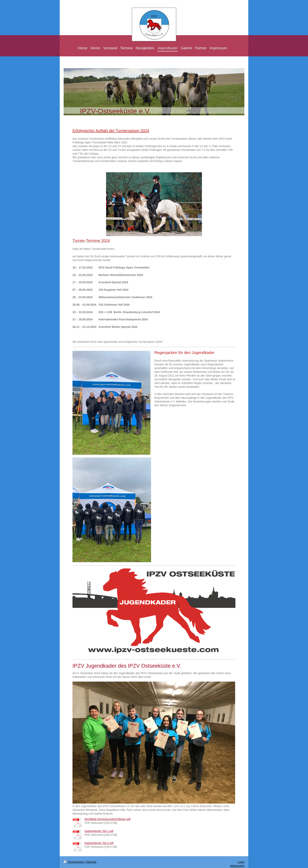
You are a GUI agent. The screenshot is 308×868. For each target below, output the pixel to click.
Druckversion (74, 862)
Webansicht (237, 866)
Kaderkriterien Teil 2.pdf (99, 843)
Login (241, 862)
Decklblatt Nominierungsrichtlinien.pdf (107, 819)
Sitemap (91, 862)
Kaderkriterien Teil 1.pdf (99, 831)
